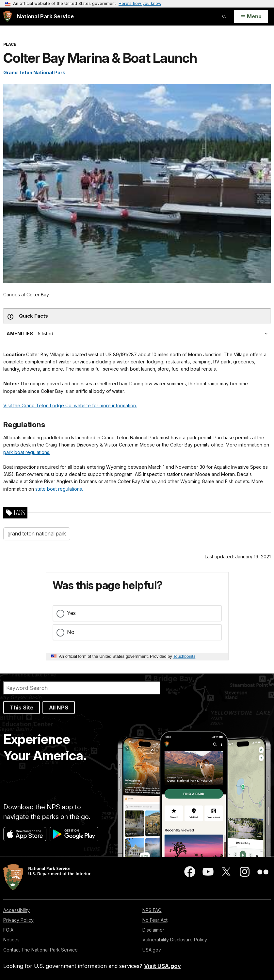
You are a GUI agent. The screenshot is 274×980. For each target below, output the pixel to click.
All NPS (59, 708)
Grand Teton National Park (34, 72)
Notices (11, 940)
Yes (71, 613)
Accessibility (16, 910)
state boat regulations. (59, 489)
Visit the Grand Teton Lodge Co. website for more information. (70, 405)
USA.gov (152, 950)
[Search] (82, 688)
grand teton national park (37, 534)
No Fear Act (155, 920)
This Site (22, 708)
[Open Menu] (251, 17)
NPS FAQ (152, 910)
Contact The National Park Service (40, 950)
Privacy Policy (18, 920)
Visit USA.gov (162, 966)
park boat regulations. (27, 452)
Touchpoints (184, 656)
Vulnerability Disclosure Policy (175, 940)
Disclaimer (153, 930)
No (71, 632)
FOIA (8, 930)
